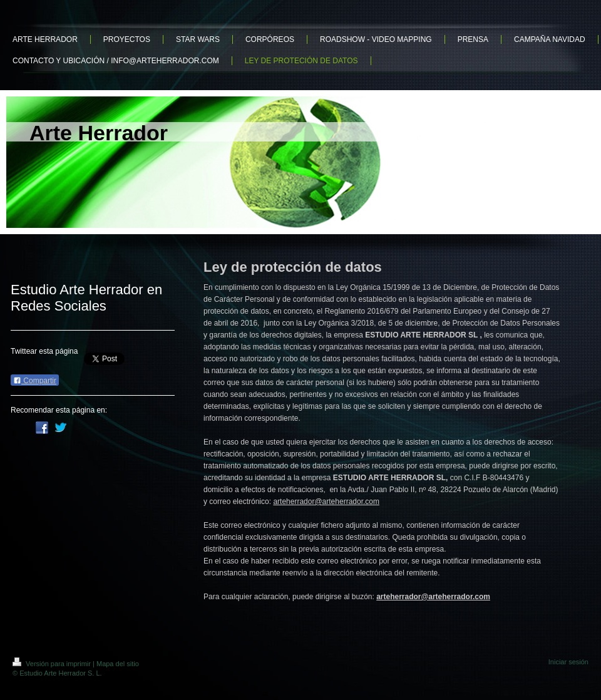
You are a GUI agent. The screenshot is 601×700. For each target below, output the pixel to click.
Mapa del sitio (118, 664)
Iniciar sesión (568, 662)
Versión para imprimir (53, 664)
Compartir (35, 381)
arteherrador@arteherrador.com (326, 502)
